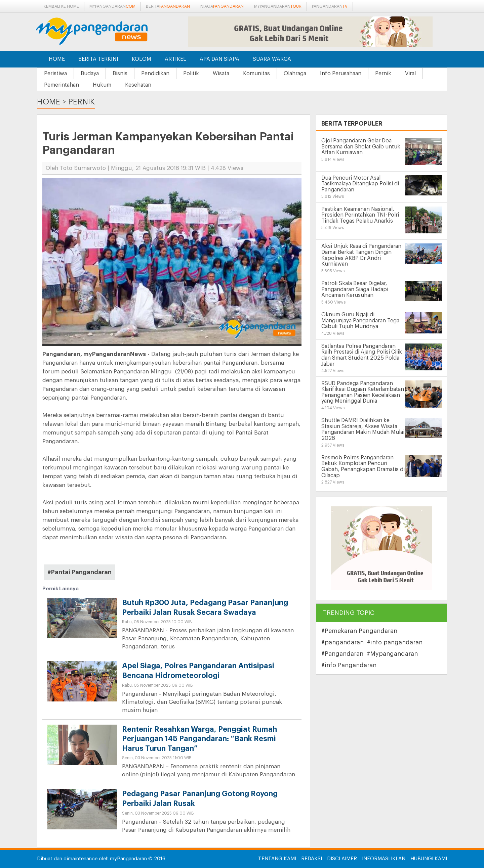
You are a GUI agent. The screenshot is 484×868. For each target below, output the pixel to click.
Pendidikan (155, 74)
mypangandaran (112, 6)
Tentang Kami (277, 859)
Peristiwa (55, 74)
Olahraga (295, 74)
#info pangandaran (395, 642)
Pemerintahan (62, 85)
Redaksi (312, 859)
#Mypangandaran (392, 654)
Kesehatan (138, 85)
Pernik (383, 74)
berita (168, 6)
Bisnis (120, 74)
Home (57, 59)
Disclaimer (342, 859)
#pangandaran (342, 642)
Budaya (90, 74)
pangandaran (330, 6)
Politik (191, 74)
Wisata (221, 74)
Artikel (175, 59)
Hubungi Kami (429, 859)
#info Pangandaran (349, 665)
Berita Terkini (98, 59)
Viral (410, 74)
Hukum (102, 85)
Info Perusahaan (341, 74)
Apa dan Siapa (219, 59)
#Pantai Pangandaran (79, 572)
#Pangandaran (342, 654)
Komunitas (256, 74)
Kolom (142, 59)
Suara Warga (272, 59)
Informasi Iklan (384, 859)
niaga (222, 6)
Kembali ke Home (61, 6)
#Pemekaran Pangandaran (359, 631)
